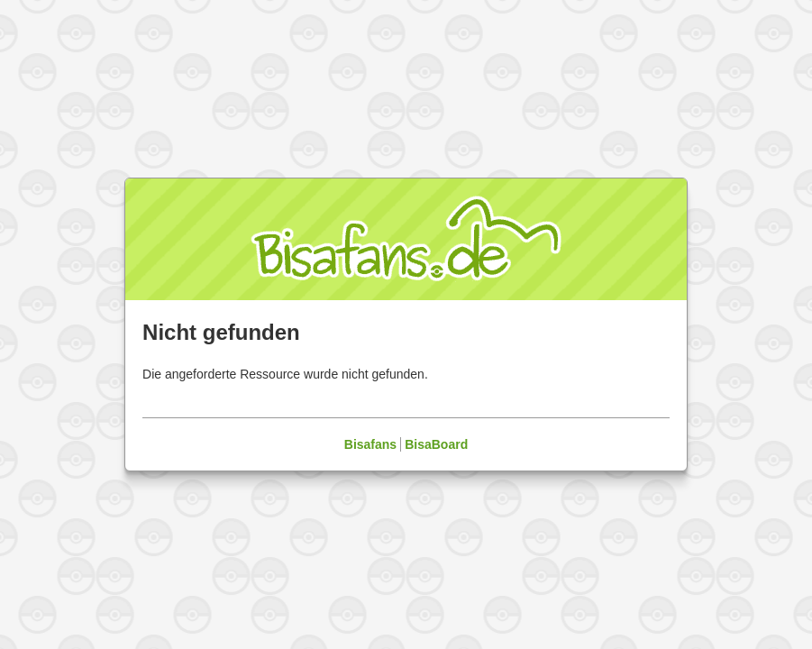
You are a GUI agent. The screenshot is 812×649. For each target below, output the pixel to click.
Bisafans (370, 444)
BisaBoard (436, 444)
